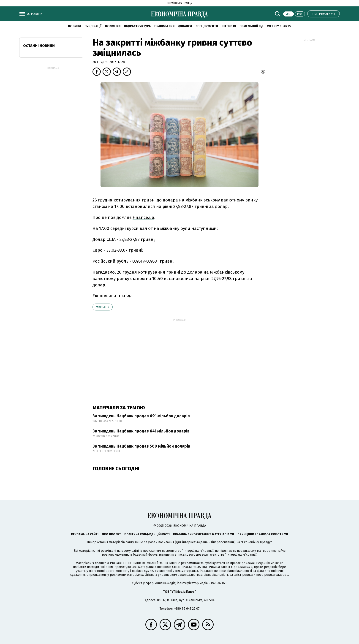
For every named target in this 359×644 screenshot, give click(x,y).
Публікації (93, 26)
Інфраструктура (137, 26)
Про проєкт (111, 534)
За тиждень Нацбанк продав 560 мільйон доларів (141, 446)
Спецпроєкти (207, 26)
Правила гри (164, 26)
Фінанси (185, 26)
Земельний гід (252, 26)
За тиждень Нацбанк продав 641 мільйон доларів (141, 431)
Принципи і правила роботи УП (263, 534)
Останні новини (39, 46)
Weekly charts (279, 26)
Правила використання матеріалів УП (204, 534)
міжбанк (103, 307)
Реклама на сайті (85, 534)
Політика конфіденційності (147, 534)
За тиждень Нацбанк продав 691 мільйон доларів (141, 416)
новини (74, 26)
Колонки (113, 26)
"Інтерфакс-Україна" (198, 551)
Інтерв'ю (229, 26)
